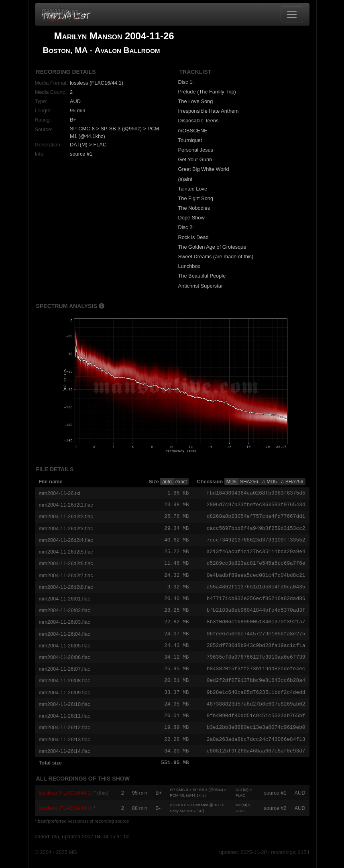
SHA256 (249, 482)
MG (73, 861)
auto (167, 482)
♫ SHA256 (292, 482)
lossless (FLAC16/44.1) (66, 801)
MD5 (231, 482)
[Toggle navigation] (292, 14)
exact (181, 482)
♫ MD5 (269, 482)
